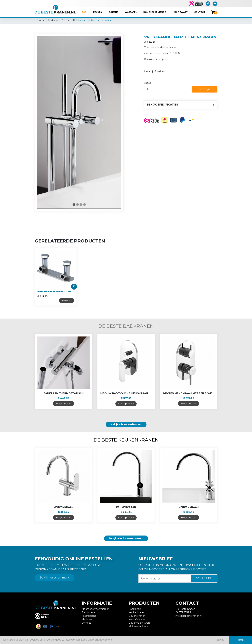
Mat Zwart (181, 12)
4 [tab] (84, 205)
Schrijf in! (204, 578)
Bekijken (67, 300)
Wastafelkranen (137, 619)
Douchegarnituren (155, 12)
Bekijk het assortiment (55, 578)
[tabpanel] (79, 123)
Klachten (87, 619)
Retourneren (89, 612)
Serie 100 (69, 20)
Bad (84, 12)
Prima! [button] (241, 640)
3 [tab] (81, 205)
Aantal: (148, 83)
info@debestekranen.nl (189, 616)
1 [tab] (74, 205)
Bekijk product (63, 403)
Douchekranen (137, 616)
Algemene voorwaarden (96, 609)
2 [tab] (77, 205)
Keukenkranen (137, 612)
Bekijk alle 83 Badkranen (126, 424)
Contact (200, 12)
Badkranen (54, 20)
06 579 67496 (183, 612)
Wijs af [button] (221, 640)
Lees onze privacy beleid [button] (97, 640)
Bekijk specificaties (162, 105)
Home (41, 20)
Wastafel (131, 12)
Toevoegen (205, 89)
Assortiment (89, 616)
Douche (113, 12)
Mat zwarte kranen (139, 626)
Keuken (98, 12)
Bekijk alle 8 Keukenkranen (126, 538)
